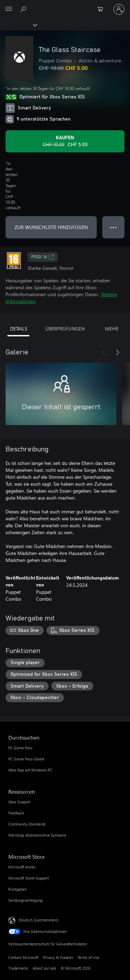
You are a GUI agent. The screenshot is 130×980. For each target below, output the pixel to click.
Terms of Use (88, 957)
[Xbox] (18, 25)
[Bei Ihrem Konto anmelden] (119, 9)
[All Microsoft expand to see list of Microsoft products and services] (9, 9)
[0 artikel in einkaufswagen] (102, 9)
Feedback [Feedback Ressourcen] (16, 813)
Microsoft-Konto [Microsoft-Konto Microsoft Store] (22, 867)
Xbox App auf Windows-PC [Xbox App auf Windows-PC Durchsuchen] (30, 770)
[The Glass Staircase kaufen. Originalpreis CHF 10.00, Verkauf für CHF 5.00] (65, 141)
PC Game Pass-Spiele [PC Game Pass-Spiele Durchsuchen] (26, 759)
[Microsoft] (65, 5)
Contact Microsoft (23, 957)
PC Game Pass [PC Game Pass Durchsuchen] (20, 748)
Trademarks (18, 968)
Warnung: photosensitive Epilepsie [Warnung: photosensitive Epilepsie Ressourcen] (37, 835)
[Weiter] (118, 352)
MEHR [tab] (112, 329)
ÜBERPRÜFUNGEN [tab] (65, 329)
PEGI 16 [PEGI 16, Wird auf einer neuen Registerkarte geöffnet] (43, 257)
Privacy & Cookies (58, 957)
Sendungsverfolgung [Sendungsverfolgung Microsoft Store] (25, 900)
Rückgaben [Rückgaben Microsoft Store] (18, 889)
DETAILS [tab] (19, 329)
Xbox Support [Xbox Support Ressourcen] (19, 802)
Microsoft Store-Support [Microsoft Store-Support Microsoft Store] (29, 878)
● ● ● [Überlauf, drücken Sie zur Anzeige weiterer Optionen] (114, 227)
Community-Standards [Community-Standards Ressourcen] (27, 824)
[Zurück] (104, 352)
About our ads (44, 968)
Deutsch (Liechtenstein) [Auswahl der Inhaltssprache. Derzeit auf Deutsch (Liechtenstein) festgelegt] (38, 920)
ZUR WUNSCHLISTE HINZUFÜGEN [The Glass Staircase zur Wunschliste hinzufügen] (51, 227)
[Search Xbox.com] (24, 9)
